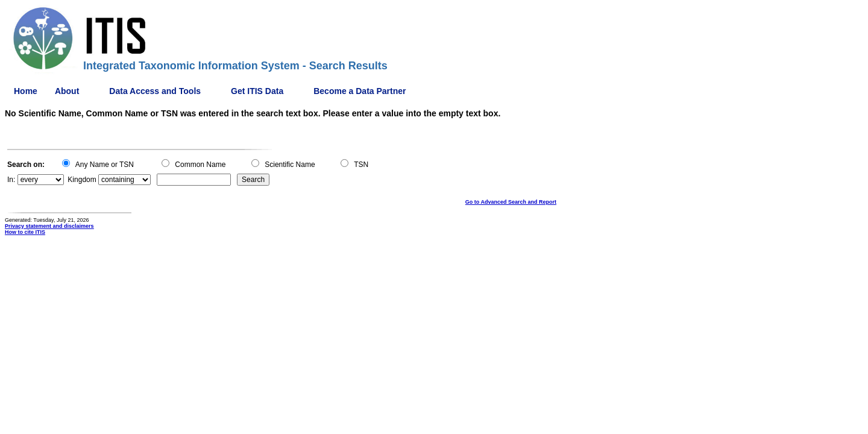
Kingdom (82, 180)
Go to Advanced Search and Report (511, 202)
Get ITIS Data (257, 91)
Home (26, 91)
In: (11, 180)
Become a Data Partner (360, 91)
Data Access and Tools (155, 91)
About (67, 91)
